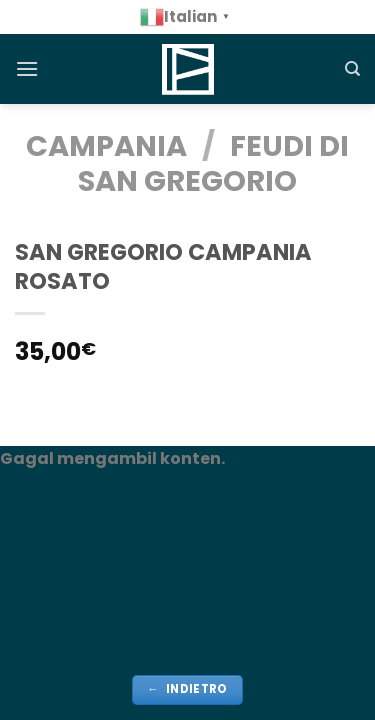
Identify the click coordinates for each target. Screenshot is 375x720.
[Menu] (27, 68)
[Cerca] (352, 69)
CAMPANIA (106, 146)
